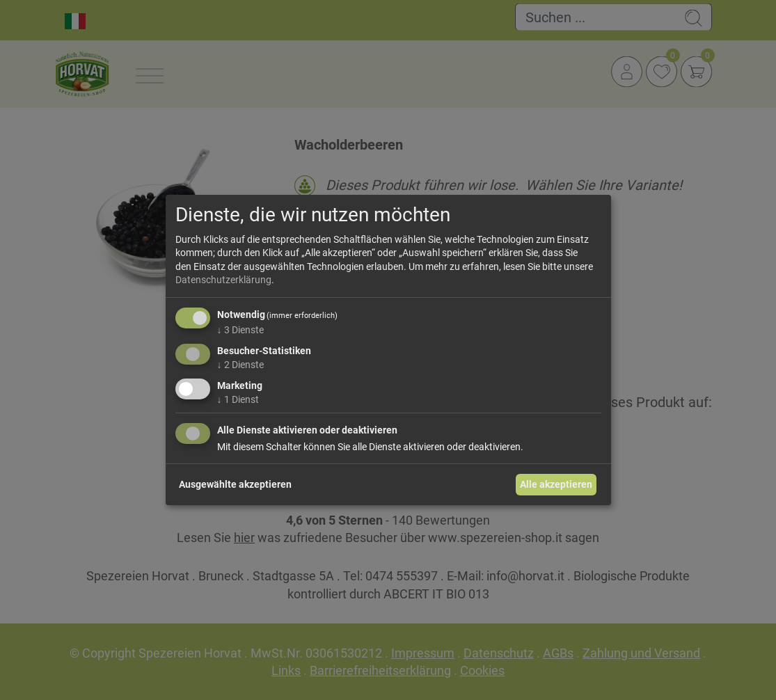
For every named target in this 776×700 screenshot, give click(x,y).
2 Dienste (240, 365)
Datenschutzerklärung (223, 280)
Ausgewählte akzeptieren (235, 484)
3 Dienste (240, 330)
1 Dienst (238, 399)
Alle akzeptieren (556, 484)
